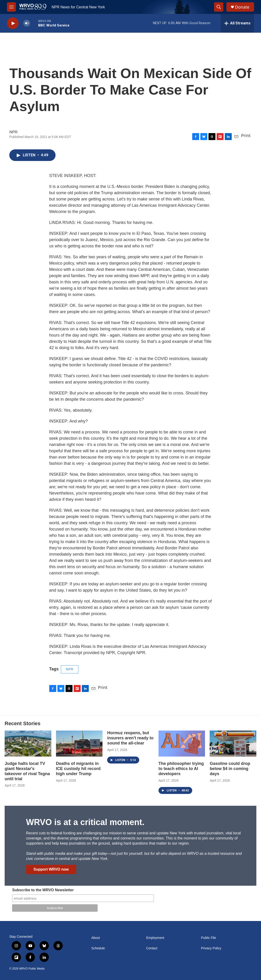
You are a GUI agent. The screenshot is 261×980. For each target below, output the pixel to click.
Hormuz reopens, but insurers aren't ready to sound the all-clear (130, 738)
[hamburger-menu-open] (11, 7)
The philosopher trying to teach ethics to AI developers (181, 769)
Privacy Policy (211, 948)
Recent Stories (23, 723)
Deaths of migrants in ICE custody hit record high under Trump (78, 769)
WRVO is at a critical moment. (85, 822)
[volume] (27, 23)
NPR (70, 669)
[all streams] (237, 23)
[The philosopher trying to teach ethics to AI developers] (182, 744)
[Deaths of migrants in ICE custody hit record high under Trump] (79, 744)
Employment (155, 938)
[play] (13, 23)
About (96, 938)
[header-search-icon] (219, 7)
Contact (152, 948)
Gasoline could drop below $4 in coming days (230, 769)
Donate (242, 7)
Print (246, 135)
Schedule (98, 948)
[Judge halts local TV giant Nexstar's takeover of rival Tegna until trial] (28, 744)
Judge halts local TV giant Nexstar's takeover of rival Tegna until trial (27, 771)
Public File (209, 938)
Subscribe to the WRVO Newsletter (43, 890)
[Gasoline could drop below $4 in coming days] (233, 744)
